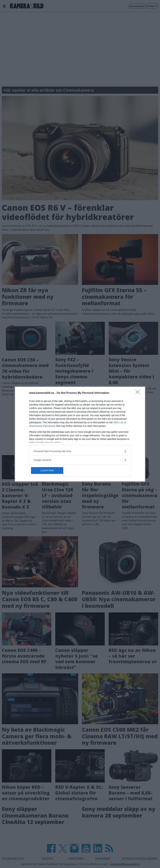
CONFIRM (47, 470)
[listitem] (80, 451)
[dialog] (80, 434)
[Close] (139, 393)
